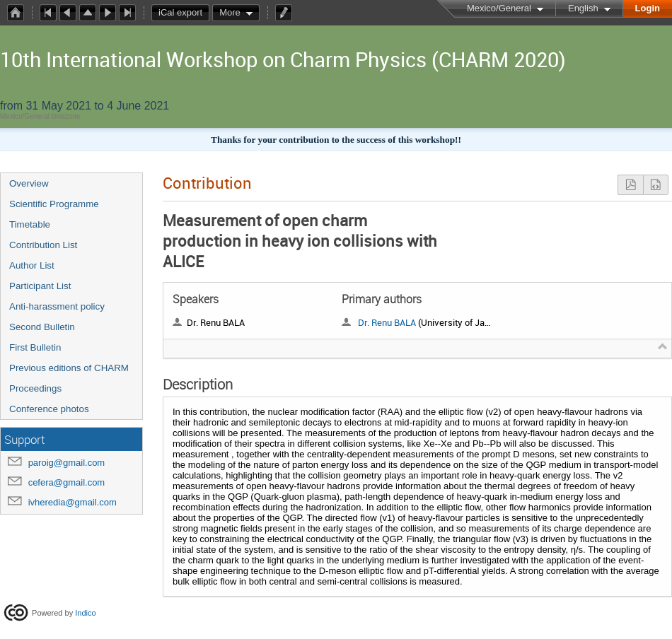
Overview (29, 183)
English (583, 8)
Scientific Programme (54, 204)
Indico (85, 612)
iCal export (184, 13)
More (230, 12)
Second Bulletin (42, 327)
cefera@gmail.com (67, 482)
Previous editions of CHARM (69, 368)
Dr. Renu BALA (387, 322)
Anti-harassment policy (57, 306)
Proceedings (35, 388)
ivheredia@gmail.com (73, 502)
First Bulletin (35, 347)
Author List (32, 265)
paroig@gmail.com (67, 463)
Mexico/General (499, 8)
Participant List (40, 286)
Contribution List (43, 245)
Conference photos (49, 409)
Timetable (30, 224)
